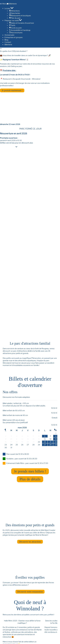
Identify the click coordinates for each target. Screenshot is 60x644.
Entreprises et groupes (14, 37)
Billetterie (8, 45)
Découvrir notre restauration (30, 592)
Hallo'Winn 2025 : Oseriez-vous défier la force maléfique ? (22, 622)
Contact (8, 42)
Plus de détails (30, 479)
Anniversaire (9, 35)
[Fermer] (1, 49)
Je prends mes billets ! (30, 471)
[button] (5, 429)
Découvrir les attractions (30, 542)
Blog (6, 40)
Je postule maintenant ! (12, 90)
